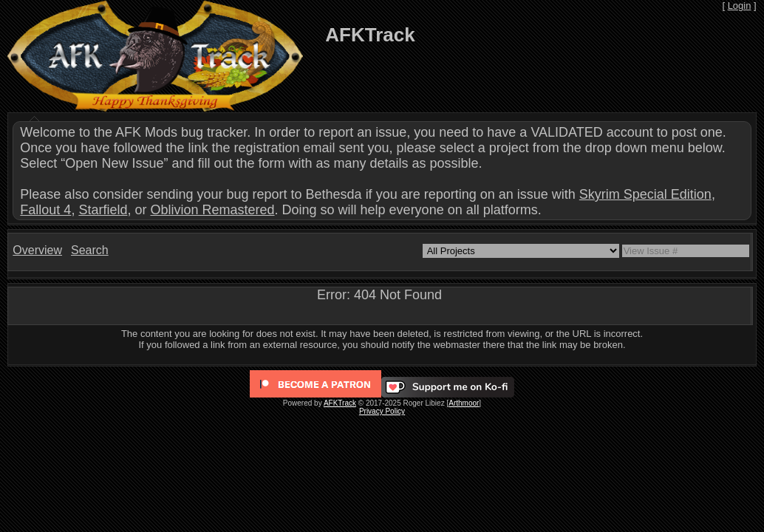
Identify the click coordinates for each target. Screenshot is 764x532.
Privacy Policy (382, 411)
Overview (37, 250)
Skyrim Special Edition (645, 194)
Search (90, 250)
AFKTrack (340, 403)
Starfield (103, 210)
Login (740, 6)
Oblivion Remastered (212, 210)
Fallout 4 (45, 210)
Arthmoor (464, 403)
